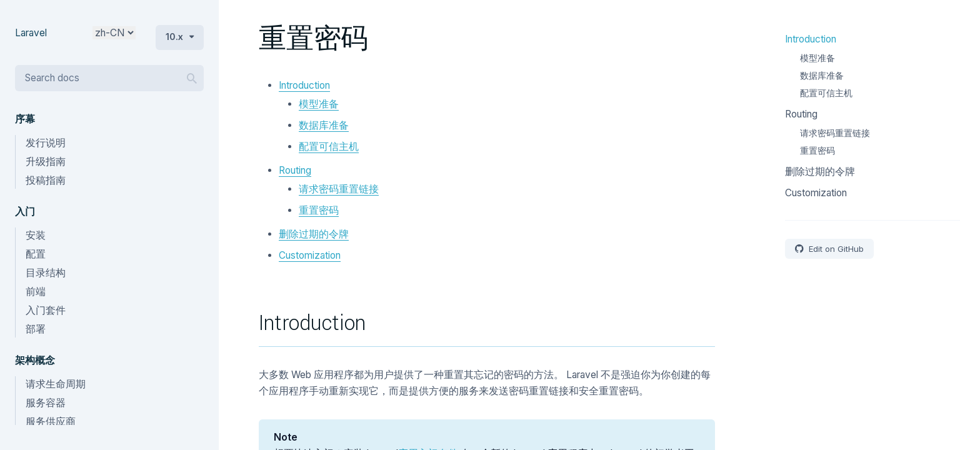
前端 (36, 292)
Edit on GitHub (835, 249)
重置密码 (319, 210)
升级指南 (46, 162)
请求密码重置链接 (339, 189)
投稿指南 (46, 180)
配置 (36, 254)
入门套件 (46, 310)
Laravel (31, 33)
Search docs (52, 78)
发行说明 (46, 143)
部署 (36, 329)
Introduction (304, 85)
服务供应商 (51, 422)
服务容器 (46, 403)
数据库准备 (324, 125)
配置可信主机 (329, 147)
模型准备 (319, 104)
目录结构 (46, 273)
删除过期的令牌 (314, 234)
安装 (36, 235)
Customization (310, 255)
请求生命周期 (56, 384)
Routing (295, 170)
